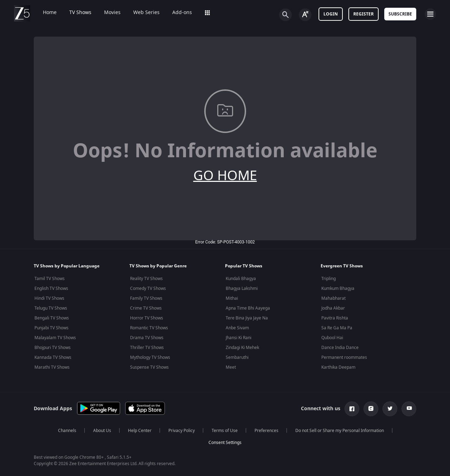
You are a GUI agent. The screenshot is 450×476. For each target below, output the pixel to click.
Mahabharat (333, 298)
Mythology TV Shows (150, 357)
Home (45, 13)
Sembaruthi (237, 357)
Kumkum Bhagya (338, 288)
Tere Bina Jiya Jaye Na (247, 318)
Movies (107, 13)
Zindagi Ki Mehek (242, 348)
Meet (231, 367)
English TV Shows (51, 288)
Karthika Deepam (338, 367)
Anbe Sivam (237, 328)
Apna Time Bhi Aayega (248, 308)
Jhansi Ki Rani (239, 338)
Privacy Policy (182, 431)
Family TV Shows (146, 298)
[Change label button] (305, 15)
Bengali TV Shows (52, 318)
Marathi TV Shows (52, 367)
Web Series (142, 13)
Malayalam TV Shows (55, 338)
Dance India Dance (340, 348)
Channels (67, 431)
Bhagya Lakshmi (242, 288)
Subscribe (400, 14)
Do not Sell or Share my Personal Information (340, 431)
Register (364, 14)
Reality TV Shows (146, 279)
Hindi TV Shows (49, 298)
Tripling (329, 279)
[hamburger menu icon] (430, 14)
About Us (102, 431)
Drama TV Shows (147, 338)
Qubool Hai (332, 338)
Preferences (266, 431)
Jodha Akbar (333, 308)
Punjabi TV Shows (52, 328)
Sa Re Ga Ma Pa (337, 328)
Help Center (140, 431)
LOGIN (331, 14)
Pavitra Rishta (335, 318)
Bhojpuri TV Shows (53, 348)
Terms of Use (225, 431)
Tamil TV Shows (50, 279)
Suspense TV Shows (149, 367)
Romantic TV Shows (149, 328)
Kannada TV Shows (53, 357)
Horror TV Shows (147, 318)
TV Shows (75, 13)
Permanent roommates (344, 357)
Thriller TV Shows (147, 348)
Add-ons (177, 13)
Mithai (232, 298)
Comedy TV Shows (148, 288)
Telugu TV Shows (51, 308)
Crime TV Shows (146, 308)
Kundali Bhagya (241, 279)
